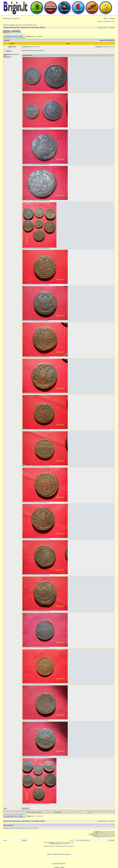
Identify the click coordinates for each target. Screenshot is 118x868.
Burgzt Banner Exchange (59, 864)
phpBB (52, 843)
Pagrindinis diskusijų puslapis (12, 28)
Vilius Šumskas (55, 844)
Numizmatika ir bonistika (38, 28)
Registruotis (15, 19)
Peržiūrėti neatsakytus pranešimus (12, 25)
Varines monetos (12, 31)
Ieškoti (112, 19)
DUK (106, 19)
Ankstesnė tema (104, 40)
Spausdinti (7, 40)
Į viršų (5, 808)
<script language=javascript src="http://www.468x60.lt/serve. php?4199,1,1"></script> (59, 850)
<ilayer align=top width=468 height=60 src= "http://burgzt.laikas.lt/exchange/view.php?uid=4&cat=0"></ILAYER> (59, 860)
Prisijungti (7, 19)
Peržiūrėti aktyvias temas (30, 25)
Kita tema (112, 40)
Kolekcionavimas (26, 28)
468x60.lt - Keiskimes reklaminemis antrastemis (59, 854)
